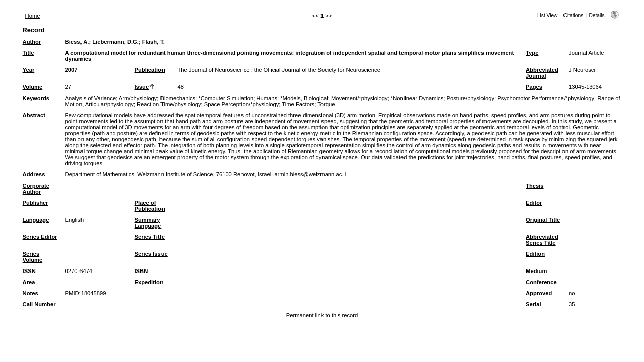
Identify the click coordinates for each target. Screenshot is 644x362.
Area (29, 282)
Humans (267, 98)
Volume (33, 87)
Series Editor (40, 237)
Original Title (543, 220)
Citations (574, 15)
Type (532, 53)
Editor (534, 203)
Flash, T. (153, 42)
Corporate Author (36, 189)
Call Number (39, 304)
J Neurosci (582, 70)
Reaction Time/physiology (169, 104)
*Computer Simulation (226, 98)
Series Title (150, 237)
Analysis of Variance (91, 98)
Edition (535, 254)
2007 (72, 70)
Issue (142, 87)
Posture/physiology (470, 98)
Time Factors (298, 104)
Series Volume (33, 257)
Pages (534, 87)
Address (34, 174)
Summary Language (148, 223)
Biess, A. (77, 42)
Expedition (149, 282)
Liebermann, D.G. (115, 42)
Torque (326, 104)
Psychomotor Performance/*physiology (546, 98)
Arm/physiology (138, 98)
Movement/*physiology (359, 98)
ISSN (29, 271)
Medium (536, 271)
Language (36, 220)
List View (548, 15)
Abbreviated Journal (542, 73)
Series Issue (151, 254)
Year (29, 70)
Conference (541, 282)
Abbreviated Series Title (542, 240)
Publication (150, 70)
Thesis (535, 186)
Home (33, 16)
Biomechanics (178, 98)
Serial (533, 304)
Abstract (34, 115)
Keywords (36, 98)
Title (28, 53)
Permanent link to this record (322, 315)
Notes (30, 293)
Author (32, 42)
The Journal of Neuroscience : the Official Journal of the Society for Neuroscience (279, 70)
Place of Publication (150, 206)
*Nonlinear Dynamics (417, 98)
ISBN (142, 271)
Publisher (35, 203)
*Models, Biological (304, 98)
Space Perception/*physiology (242, 104)
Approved (539, 293)
